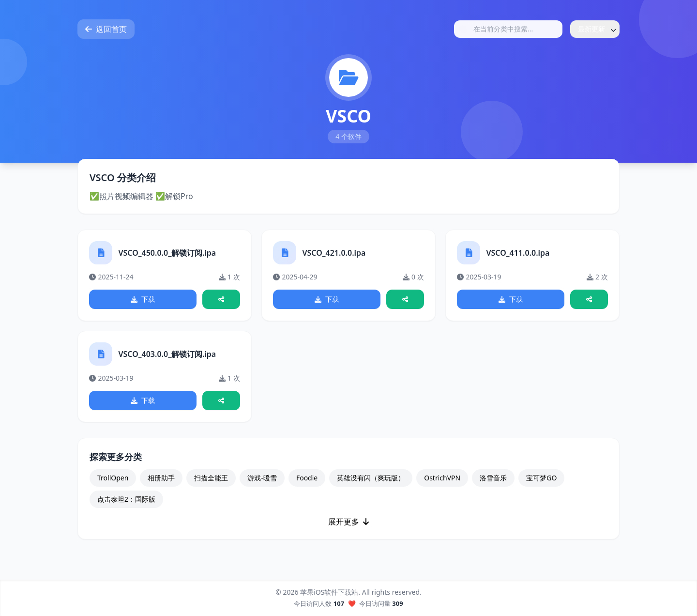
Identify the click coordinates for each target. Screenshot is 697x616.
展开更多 (348, 523)
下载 (143, 300)
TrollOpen (113, 479)
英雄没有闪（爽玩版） (371, 479)
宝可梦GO (541, 479)
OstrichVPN (442, 479)
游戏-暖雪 (262, 479)
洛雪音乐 (493, 479)
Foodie (307, 479)
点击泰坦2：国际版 (126, 500)
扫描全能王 (211, 479)
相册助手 (161, 479)
